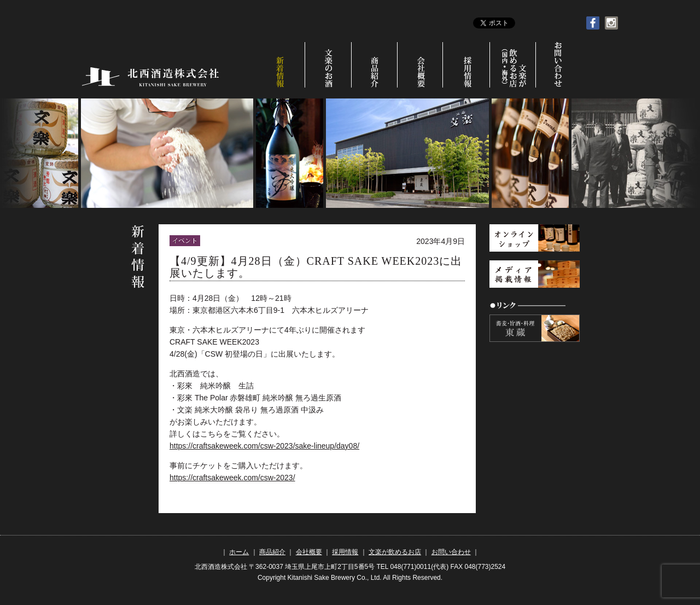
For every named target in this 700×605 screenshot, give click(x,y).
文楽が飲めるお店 (395, 552)
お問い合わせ (557, 65)
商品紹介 (375, 65)
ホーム (239, 552)
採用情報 (468, 65)
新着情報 (281, 65)
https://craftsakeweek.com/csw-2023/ (232, 478)
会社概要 (421, 65)
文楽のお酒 (328, 65)
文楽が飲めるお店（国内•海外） (515, 65)
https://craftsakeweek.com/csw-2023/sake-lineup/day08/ (264, 446)
